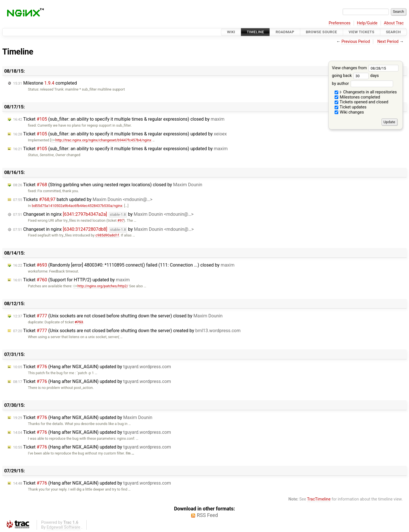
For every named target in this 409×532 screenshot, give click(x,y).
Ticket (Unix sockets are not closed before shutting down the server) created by (127, 331)
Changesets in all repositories (366, 92)
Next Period (388, 42)
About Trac (394, 23)
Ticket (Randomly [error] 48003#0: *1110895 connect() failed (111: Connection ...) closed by (124, 265)
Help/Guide (367, 23)
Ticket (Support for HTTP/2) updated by (71, 280)
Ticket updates (351, 107)
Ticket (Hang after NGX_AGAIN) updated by (92, 367)
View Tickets (362, 32)
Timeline (255, 32)
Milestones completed (357, 97)
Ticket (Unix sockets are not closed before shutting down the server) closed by (118, 316)
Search (393, 32)
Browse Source (322, 32)
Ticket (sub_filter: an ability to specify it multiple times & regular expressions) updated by (120, 134)
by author (362, 84)
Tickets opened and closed (361, 102)
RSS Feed (207, 515)
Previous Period (356, 42)
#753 (79, 322)
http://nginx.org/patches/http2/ (101, 286)
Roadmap (285, 32)
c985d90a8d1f (107, 235)
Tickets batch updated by (83, 199)
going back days (355, 76)
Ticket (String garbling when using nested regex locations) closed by (108, 185)
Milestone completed (45, 83)
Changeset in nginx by (103, 214)
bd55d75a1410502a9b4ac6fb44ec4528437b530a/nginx (77, 206)
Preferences (340, 23)
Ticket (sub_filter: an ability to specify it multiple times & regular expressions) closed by (119, 119)
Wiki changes (349, 112)
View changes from (365, 68)
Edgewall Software (63, 527)
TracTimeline (319, 499)
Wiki (231, 32)
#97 (120, 220)
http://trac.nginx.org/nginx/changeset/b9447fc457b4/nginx (101, 140)
